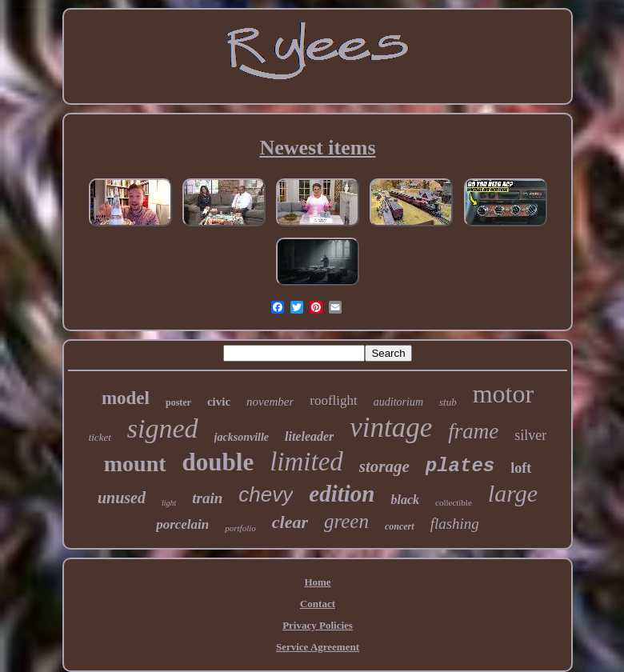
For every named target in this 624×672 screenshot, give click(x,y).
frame (473, 431)
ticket (100, 437)
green (346, 521)
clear (290, 522)
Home (317, 582)
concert (400, 526)
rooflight (334, 400)
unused (122, 498)
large (513, 493)
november (270, 402)
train (207, 498)
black (405, 500)
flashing (455, 524)
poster (178, 402)
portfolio (240, 528)
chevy (266, 494)
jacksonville (242, 437)
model (126, 398)
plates (460, 466)
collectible (454, 502)
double (218, 462)
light (169, 503)
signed (163, 428)
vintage (391, 428)
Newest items (317, 148)
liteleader (309, 436)
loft (521, 468)
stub (448, 402)
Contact (318, 604)
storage (384, 466)
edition (342, 494)
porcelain (182, 524)
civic (219, 402)
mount (135, 464)
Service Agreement (318, 647)
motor (503, 394)
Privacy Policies (318, 625)
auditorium (398, 402)
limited (306, 462)
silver (530, 435)
